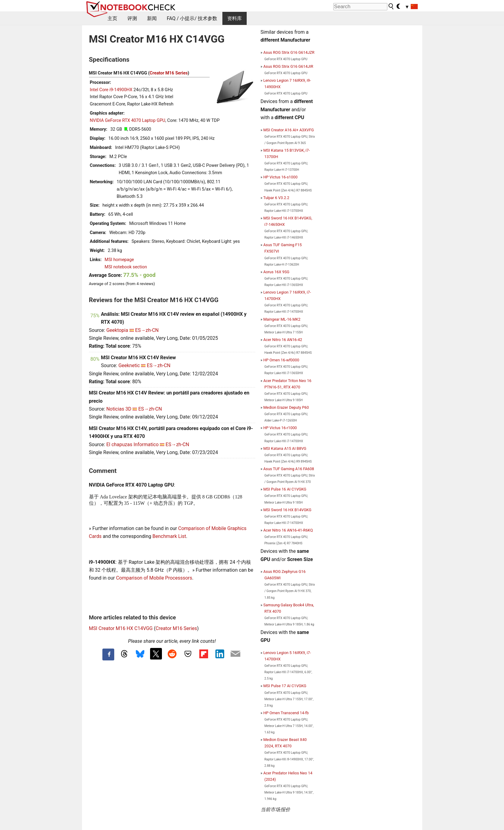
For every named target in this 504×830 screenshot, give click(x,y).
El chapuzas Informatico (132, 444)
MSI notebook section (126, 267)
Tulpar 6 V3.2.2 (276, 198)
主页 (112, 18)
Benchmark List (169, 536)
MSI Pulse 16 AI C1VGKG (285, 489)
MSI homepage (119, 260)
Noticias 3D (119, 409)
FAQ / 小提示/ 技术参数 (192, 18)
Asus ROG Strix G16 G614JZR (289, 52)
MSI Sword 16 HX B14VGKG (287, 510)
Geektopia (117, 330)
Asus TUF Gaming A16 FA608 (289, 469)
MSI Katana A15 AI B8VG (285, 448)
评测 (132, 18)
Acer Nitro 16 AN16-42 (283, 340)
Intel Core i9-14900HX (111, 90)
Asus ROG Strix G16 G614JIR (288, 66)
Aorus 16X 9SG (276, 272)
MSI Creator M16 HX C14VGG (121, 628)
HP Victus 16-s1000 (281, 177)
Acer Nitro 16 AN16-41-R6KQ (288, 530)
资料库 (235, 18)
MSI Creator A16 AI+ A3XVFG (289, 130)
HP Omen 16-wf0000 (281, 360)
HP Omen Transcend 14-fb (286, 713)
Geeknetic (129, 365)
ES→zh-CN (147, 330)
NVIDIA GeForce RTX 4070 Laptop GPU (128, 121)
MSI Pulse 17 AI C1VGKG (285, 686)
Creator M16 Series (169, 73)
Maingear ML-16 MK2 (282, 319)
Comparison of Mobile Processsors (154, 578)
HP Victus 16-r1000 (280, 428)
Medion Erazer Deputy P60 (286, 407)
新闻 (152, 18)
